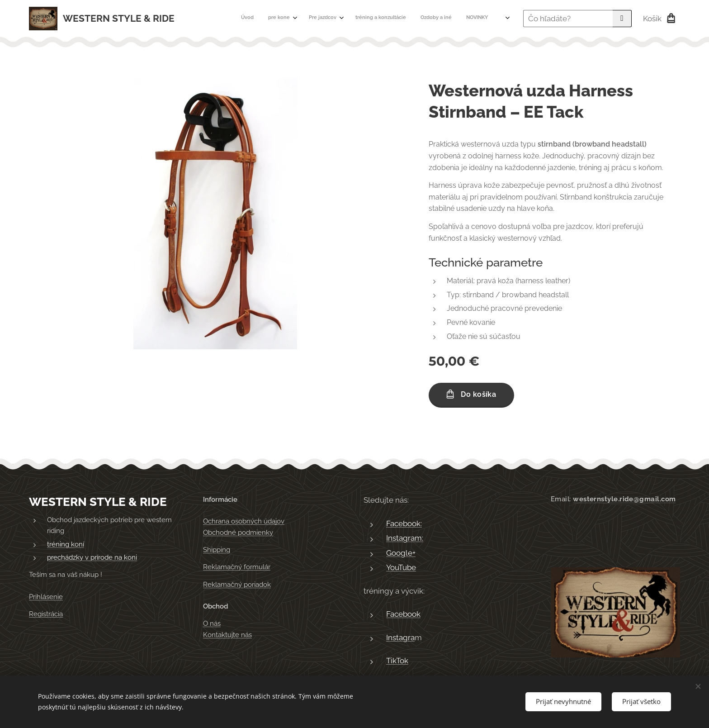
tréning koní (66, 544)
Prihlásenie (46, 596)
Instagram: (405, 538)
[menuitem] (370, 19)
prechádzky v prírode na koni (92, 557)
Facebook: (404, 523)
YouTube (401, 567)
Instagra (400, 637)
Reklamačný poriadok (237, 584)
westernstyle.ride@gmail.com (624, 499)
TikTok (397, 661)
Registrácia (46, 614)
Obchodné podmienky (238, 532)
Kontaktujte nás (227, 634)
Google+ (401, 552)
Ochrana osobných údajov (244, 521)
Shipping (217, 550)
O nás (212, 623)
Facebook (403, 614)
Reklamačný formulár (237, 567)
